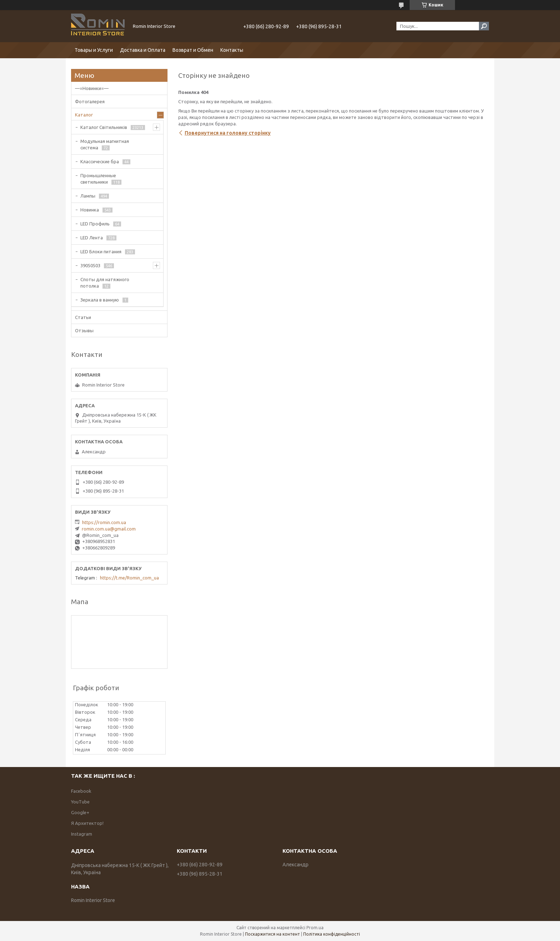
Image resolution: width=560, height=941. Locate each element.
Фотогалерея (90, 101)
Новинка (90, 210)
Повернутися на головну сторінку (228, 133)
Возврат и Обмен (193, 50)
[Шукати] (484, 26)
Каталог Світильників (104, 127)
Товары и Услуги (94, 50)
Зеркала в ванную (100, 300)
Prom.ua (315, 928)
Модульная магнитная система (105, 144)
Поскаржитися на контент (272, 934)
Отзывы (84, 330)
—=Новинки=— (92, 88)
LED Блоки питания (101, 252)
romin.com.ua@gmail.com (109, 529)
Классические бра (100, 161)
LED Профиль (95, 224)
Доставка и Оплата (143, 50)
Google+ (80, 812)
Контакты (232, 50)
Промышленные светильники (98, 179)
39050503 (90, 265)
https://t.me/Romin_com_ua (129, 578)
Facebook (81, 791)
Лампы (88, 196)
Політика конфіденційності (332, 934)
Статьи (83, 317)
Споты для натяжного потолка (105, 283)
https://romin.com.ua (104, 522)
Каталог (84, 115)
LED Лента (92, 238)
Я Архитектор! (87, 823)
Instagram (82, 834)
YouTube (80, 802)
